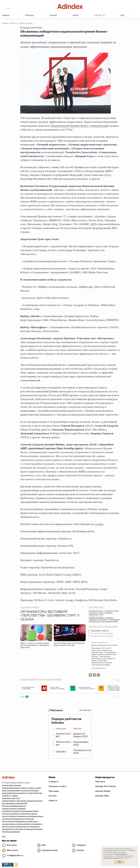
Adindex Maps (102, 796)
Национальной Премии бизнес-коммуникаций (80, 126)
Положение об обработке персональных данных (20, 811)
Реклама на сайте (58, 786)
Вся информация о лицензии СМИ (15, 803)
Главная (5, 23)
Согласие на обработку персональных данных (20, 814)
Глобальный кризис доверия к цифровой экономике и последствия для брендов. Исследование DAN (104, 620)
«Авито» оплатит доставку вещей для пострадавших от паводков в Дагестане (35, 646)
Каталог (53, 796)
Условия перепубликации (12, 785)
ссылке (99, 524)
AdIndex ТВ (99, 15)
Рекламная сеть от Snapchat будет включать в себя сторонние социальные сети (104, 613)
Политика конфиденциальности (14, 806)
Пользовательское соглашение (14, 808)
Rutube (80, 850)
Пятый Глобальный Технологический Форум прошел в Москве (69, 645)
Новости (14, 23)
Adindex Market (103, 791)
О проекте (54, 782)
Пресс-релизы (26, 23)
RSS (44, 845)
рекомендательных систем (113, 858)
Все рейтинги (86, 710)
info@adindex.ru (15, 855)
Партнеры (54, 791)
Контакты (12, 845)
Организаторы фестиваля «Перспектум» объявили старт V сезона (50, 616)
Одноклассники (50, 850)
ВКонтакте (12, 850)
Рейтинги (100, 782)
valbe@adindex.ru (98, 668)
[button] (118, 680)
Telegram (81, 845)
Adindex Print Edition (106, 786)
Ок (120, 862)
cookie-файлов (121, 854)
